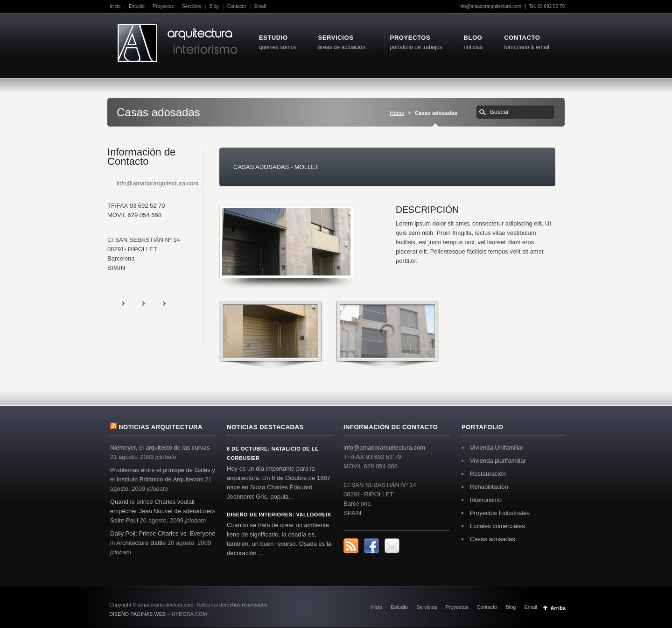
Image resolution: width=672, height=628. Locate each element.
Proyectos (163, 6)
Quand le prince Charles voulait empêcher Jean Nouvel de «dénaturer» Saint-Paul (163, 511)
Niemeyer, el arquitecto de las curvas (160, 448)
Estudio (136, 6)
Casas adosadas (493, 539)
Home (397, 113)
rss (133, 303)
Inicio (115, 6)
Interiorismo (486, 500)
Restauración (488, 474)
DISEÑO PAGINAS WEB (137, 614)
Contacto (237, 6)
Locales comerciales (497, 526)
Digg (174, 303)
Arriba (558, 608)
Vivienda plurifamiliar (498, 461)
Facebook (153, 303)
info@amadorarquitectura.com (490, 6)
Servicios (192, 6)
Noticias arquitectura (161, 427)
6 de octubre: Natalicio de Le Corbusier (273, 453)
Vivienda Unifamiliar (497, 448)
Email (260, 6)
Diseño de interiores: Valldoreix (279, 515)
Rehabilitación (489, 487)
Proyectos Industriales (500, 513)
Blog (214, 6)
